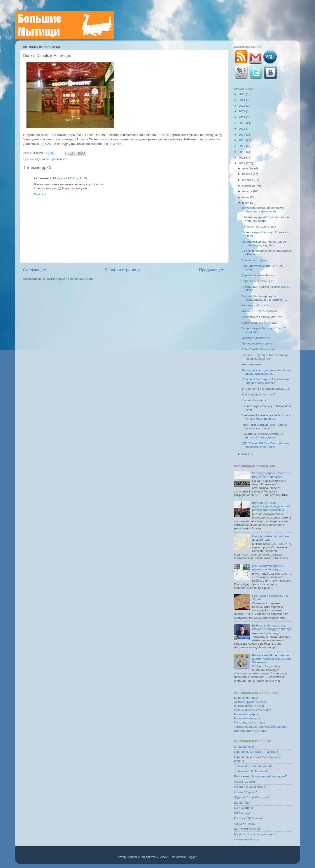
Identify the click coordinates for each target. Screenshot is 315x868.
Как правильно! (252, 364)
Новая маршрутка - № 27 (259, 394)
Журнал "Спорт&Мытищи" (252, 797)
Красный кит (59, 159)
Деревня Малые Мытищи (259, 275)
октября (248, 180)
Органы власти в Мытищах (253, 710)
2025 (242, 94)
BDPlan (38, 153)
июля (246, 197)
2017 (242, 135)
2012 (242, 163)
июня (246, 203)
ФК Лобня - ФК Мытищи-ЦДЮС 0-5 (265, 389)
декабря (248, 168)
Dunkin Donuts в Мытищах (259, 323)
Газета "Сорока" (245, 782)
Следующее (35, 270)
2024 (242, 100)
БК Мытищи (242, 803)
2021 (242, 117)
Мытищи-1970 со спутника (260, 311)
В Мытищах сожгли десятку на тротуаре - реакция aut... (262, 436)
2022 (242, 111)
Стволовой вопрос (254, 400)
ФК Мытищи (242, 813)
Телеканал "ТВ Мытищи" (251, 771)
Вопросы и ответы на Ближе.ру (255, 834)
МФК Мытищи (243, 808)
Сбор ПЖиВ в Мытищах (258, 349)
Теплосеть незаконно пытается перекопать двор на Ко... (263, 210)
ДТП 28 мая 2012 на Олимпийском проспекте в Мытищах (265, 445)
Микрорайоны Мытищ (249, 706)
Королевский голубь (255, 305)
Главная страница (123, 270)
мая (245, 454)
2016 (242, 140)
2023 (242, 106)
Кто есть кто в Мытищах (251, 731)
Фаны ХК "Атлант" (246, 824)
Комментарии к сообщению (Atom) (70, 279)
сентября (249, 186)
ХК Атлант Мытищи (247, 829)
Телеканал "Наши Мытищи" (253, 766)
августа (248, 191)
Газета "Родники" (246, 792)
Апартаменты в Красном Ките (262, 317)
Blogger (192, 857)
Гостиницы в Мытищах (250, 722)
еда (38, 159)
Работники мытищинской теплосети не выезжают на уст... (266, 426)
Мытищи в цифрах (247, 714)
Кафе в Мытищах (246, 698)
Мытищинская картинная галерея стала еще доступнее (264, 243)
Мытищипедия (244, 747)
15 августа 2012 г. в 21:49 (70, 178)
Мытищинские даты (248, 718)
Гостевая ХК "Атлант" (249, 818)
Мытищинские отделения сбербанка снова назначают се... (266, 372)
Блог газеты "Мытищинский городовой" (261, 776)
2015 (242, 146)
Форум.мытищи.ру (247, 839)
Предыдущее (212, 270)
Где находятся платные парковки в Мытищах (268, 568)
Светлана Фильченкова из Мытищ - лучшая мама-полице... (266, 417)
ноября (247, 174)
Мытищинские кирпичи (257, 343)
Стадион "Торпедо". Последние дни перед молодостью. (266, 357)
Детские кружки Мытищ (250, 702)
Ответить (40, 194)
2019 (242, 123)
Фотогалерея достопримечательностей (261, 727)
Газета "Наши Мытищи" (250, 787)
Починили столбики (255, 260)
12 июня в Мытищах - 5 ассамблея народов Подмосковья (265, 381)
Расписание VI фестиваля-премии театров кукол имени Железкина (272, 659)
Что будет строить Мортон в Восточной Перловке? (271, 475)
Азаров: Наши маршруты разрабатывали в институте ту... (265, 298)
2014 (242, 152)
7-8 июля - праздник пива (259, 227)
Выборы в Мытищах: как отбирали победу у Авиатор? (272, 627)
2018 (242, 129)
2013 (242, 158)
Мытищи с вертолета (256, 338)
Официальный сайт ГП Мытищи (256, 752)
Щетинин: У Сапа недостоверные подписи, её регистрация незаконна (271, 506)
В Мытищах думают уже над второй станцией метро (266, 219)
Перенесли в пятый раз (258, 281)
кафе (45, 159)
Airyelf (164, 857)
